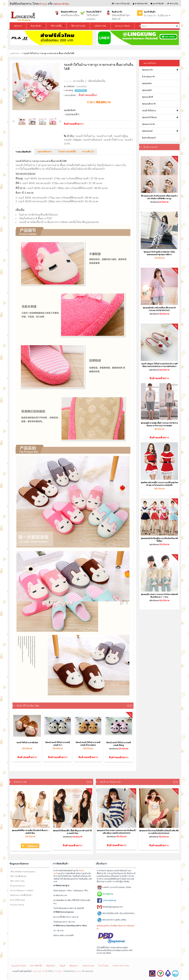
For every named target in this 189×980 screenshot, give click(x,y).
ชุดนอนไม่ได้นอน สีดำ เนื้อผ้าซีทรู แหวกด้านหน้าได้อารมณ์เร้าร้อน (72, 832)
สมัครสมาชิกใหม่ (61, 4)
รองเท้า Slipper (73, 140)
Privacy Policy (17, 905)
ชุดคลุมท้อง (147, 83)
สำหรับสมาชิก (140, 4)
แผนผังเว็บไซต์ (19, 966)
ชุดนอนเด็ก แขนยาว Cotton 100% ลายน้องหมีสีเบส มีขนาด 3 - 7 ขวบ (159, 596)
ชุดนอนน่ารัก (148, 70)
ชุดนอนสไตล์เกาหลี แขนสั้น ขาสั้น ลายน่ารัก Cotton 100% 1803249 (159, 309)
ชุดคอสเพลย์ (147, 131)
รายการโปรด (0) (121, 4)
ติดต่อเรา (74, 966)
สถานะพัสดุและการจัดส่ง (22, 891)
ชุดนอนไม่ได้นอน (149, 117)
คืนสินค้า (51, 966)
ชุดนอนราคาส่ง (148, 124)
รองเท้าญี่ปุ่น (121, 136)
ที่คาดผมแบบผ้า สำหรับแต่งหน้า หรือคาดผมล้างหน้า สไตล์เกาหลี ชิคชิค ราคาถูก (159, 197)
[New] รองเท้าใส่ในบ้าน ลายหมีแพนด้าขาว (58, 744)
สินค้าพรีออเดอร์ (149, 138)
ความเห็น (79, 81)
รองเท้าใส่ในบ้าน (85, 136)
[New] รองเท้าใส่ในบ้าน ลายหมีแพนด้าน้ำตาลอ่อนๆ (88, 744)
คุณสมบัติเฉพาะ (45, 152)
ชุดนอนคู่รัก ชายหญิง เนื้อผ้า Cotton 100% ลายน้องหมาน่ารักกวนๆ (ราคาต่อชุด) (159, 424)
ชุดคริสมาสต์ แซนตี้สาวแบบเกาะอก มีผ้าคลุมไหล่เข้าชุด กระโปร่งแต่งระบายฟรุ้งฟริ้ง (159, 484)
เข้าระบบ (43, 4)
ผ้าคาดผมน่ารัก (148, 77)
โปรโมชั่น (104, 966)
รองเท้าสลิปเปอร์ (92, 140)
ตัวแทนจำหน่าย (17, 886)
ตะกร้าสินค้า (157, 4)
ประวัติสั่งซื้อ (36, 966)
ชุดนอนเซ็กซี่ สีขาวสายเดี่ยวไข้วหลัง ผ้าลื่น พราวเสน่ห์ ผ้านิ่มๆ (30, 832)
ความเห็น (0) (88, 152)
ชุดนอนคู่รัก (147, 90)
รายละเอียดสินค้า (23, 152)
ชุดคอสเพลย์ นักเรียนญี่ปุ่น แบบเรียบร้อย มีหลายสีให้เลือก (159, 540)
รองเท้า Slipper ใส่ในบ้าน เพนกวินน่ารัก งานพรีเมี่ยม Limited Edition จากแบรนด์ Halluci (159, 365)
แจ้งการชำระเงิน (121, 966)
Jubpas (78, 971)
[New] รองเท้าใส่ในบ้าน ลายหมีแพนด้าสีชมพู (119, 744)
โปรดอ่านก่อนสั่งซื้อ (67, 152)
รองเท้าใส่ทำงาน (113, 140)
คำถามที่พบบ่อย (18, 900)
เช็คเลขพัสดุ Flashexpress (23, 872)
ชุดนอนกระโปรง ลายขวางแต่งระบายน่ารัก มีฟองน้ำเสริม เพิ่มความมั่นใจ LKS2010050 (117, 832)
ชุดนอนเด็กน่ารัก (149, 104)
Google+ (59, 971)
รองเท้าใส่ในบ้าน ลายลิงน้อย (27, 742)
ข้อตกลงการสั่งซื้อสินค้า (21, 895)
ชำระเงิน (173, 4)
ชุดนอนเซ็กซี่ (147, 97)
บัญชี (62, 966)
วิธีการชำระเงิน (17, 881)
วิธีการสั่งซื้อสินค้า (19, 876)
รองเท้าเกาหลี (104, 136)
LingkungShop (39, 971)
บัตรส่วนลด (89, 966)
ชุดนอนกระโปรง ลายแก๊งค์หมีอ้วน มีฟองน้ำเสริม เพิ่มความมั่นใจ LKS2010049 (159, 832)
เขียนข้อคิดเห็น (97, 81)
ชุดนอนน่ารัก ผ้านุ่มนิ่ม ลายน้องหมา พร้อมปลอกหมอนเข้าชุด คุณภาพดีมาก (159, 253)
